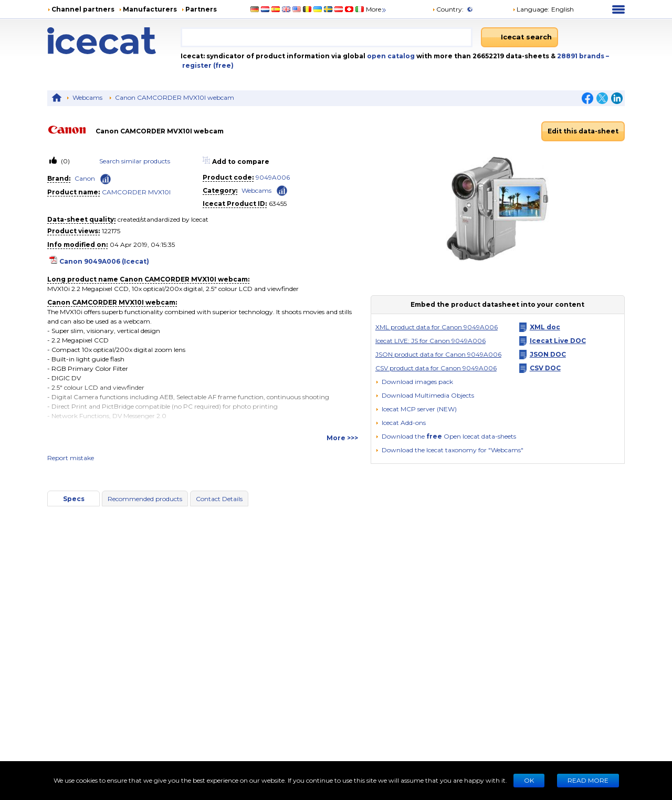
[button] (425, 395)
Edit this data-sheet (583, 131)
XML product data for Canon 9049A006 (437, 327)
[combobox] (327, 37)
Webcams (87, 97)
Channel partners (83, 9)
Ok (529, 780)
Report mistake (71, 458)
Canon (85, 178)
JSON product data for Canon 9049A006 (438, 354)
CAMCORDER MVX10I (136, 192)
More (377, 9)
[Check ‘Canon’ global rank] (106, 179)
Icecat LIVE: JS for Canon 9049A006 (430, 341)
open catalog (390, 56)
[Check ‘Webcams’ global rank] (282, 190)
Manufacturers (150, 9)
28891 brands (581, 56)
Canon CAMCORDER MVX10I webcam (175, 97)
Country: (448, 9)
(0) (65, 161)
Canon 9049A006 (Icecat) (104, 261)
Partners (201, 9)
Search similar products (135, 161)
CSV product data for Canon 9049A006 (436, 368)
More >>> (342, 438)
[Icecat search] (519, 37)
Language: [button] (531, 9)
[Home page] (114, 41)
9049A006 (273, 177)
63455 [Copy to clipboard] (278, 204)
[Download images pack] (414, 382)
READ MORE (588, 780)
